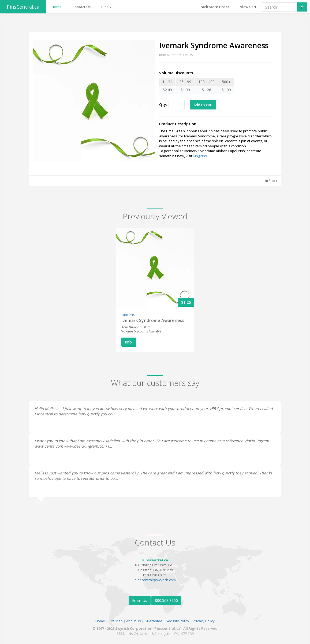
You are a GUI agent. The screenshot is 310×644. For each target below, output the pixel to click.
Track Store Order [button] (214, 7)
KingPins (200, 156)
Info (129, 342)
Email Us (140, 600)
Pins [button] (107, 7)
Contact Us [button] (81, 7)
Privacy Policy (204, 621)
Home (100, 621)
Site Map (116, 621)
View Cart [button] (248, 7)
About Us (134, 621)
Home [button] (57, 7)
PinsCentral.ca (23, 7)
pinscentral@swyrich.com (155, 580)
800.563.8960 (166, 600)
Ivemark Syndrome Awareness (153, 320)
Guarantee (153, 621)
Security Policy (178, 621)
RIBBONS (128, 315)
